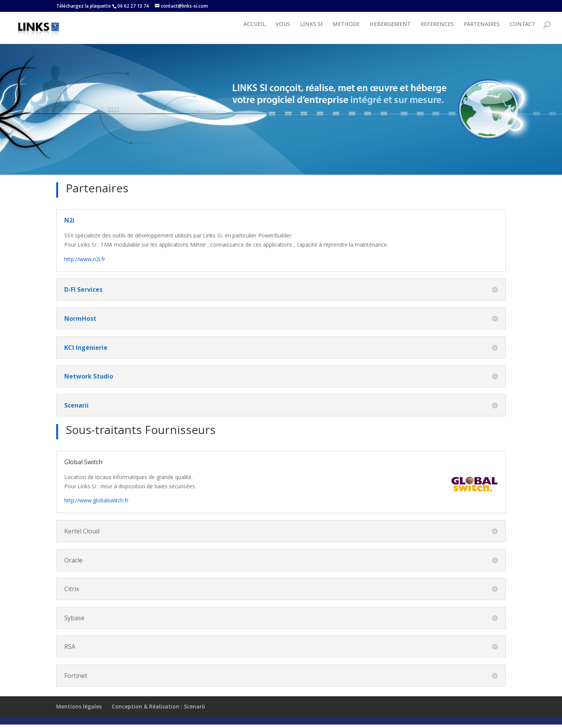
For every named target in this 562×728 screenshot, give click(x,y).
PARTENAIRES (482, 32)
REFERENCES (437, 32)
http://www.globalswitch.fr (96, 508)
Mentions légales (79, 714)
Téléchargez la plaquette (84, 6)
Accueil (255, 32)
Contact (522, 32)
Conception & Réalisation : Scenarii (158, 714)
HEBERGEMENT (390, 32)
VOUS (283, 32)
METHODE (346, 32)
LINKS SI (311, 32)
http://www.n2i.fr (85, 267)
